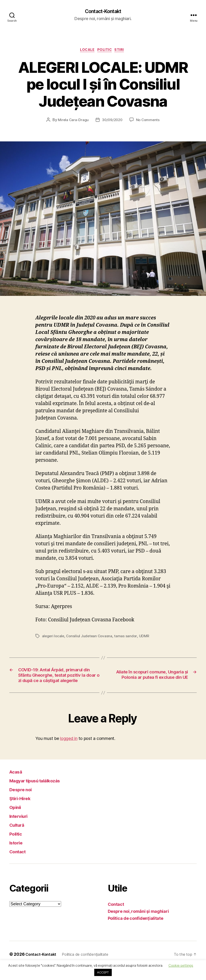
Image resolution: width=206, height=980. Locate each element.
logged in (69, 751)
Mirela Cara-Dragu (72, 122)
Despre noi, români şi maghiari (138, 924)
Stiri (123, 51)
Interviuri (21, 828)
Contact (20, 864)
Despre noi (23, 802)
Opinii (16, 820)
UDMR (146, 638)
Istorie (18, 855)
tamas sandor (128, 638)
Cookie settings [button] (181, 965)
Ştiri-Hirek (23, 811)
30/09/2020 (112, 122)
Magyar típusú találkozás (42, 793)
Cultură (19, 837)
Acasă (17, 784)
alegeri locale (54, 638)
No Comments (149, 122)
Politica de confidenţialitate (136, 931)
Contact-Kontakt (103, 12)
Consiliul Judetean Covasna (91, 638)
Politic (106, 51)
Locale (86, 51)
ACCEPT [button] (103, 972)
